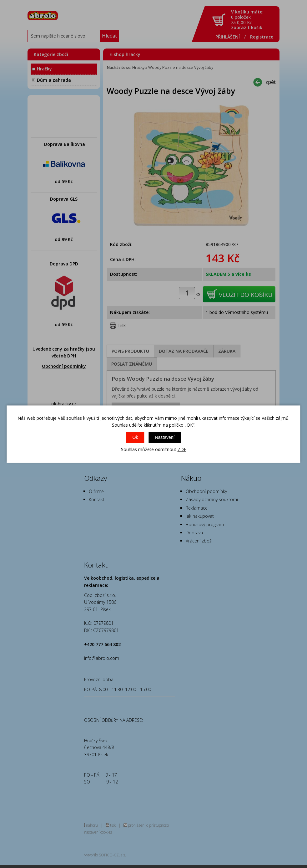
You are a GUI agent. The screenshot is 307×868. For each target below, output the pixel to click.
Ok (135, 438)
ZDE (182, 450)
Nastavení (165, 438)
